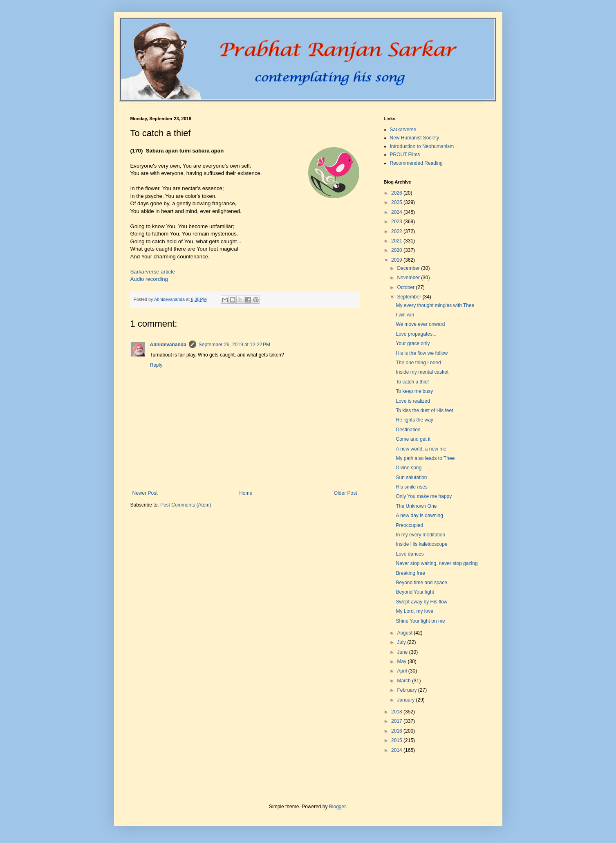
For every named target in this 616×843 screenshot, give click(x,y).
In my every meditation (420, 535)
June (403, 652)
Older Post (346, 493)
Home (246, 493)
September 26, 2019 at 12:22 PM (234, 345)
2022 (397, 231)
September (410, 297)
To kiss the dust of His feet (424, 410)
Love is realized (413, 401)
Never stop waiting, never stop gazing (437, 563)
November (409, 278)
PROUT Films (405, 155)
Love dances (410, 554)
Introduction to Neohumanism (422, 146)
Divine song (409, 468)
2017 (397, 721)
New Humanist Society (415, 138)
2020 (397, 250)
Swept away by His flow (421, 602)
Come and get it (413, 439)
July (402, 642)
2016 (397, 731)
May (402, 661)
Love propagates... (416, 334)
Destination (408, 430)
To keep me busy (414, 391)
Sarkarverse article (153, 272)
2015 (397, 740)
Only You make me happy (424, 496)
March (404, 681)
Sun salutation (411, 478)
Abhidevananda (168, 345)
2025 (397, 202)
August (405, 633)
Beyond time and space (421, 583)
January (406, 700)
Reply (156, 365)
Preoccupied (409, 525)
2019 (397, 260)
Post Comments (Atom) (186, 505)
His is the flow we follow (422, 353)
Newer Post (145, 493)
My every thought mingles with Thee (435, 305)
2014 (397, 750)
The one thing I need (418, 363)
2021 (397, 241)
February (407, 690)
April (402, 671)
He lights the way (414, 420)
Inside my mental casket (422, 372)
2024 (397, 212)
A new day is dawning (419, 516)
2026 (397, 193)
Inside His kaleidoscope (421, 544)
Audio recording (149, 279)
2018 (397, 712)
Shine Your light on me (420, 621)
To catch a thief (412, 382)
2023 (397, 222)
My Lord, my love (414, 611)
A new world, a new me (421, 449)
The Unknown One (416, 506)
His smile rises (411, 487)
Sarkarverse (403, 130)
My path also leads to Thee (425, 458)
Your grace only (413, 343)
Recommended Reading (416, 163)
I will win (405, 315)
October (406, 287)
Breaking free (410, 573)
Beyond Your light (415, 592)
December (409, 268)
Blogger (337, 807)
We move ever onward (420, 324)
